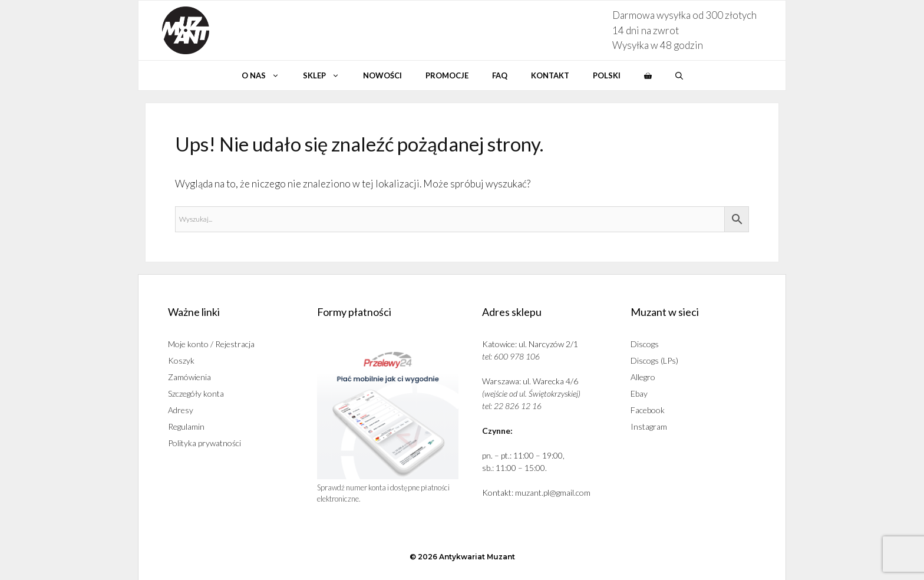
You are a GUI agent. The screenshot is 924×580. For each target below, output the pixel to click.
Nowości (382, 75)
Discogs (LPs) (654, 360)
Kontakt (550, 75)
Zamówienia (189, 377)
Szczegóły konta (196, 393)
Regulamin (186, 426)
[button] (679, 75)
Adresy (181, 410)
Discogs (645, 344)
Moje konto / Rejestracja (211, 344)
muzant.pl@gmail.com (553, 492)
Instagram (649, 426)
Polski (607, 75)
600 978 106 (517, 356)
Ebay (639, 393)
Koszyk (181, 360)
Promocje (447, 75)
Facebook (648, 410)
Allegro (643, 377)
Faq (500, 75)
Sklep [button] (327, 75)
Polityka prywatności (204, 443)
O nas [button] (266, 75)
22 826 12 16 (518, 406)
